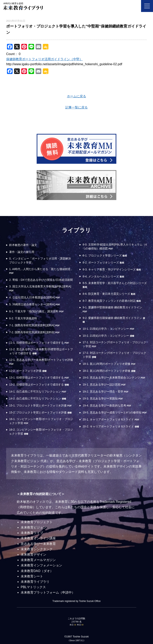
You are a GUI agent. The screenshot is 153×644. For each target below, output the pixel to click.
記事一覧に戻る (76, 107)
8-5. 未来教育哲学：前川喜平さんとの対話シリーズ (115, 285)
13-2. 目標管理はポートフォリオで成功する (39, 385)
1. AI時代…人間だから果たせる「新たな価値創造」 (41, 271)
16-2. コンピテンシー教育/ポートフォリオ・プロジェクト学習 (41, 432)
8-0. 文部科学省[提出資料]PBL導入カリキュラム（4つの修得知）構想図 (115, 247)
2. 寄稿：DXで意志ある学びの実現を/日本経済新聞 (41, 280)
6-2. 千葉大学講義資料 (23, 318)
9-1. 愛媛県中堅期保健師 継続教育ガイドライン (112, 309)
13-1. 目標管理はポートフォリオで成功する (39, 378)
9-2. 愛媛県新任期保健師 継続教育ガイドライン (114, 320)
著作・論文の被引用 (22, 252)
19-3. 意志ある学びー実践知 (103, 398)
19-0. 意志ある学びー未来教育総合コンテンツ (114, 378)
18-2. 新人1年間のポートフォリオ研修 (109, 371)
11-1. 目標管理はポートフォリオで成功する (39, 343)
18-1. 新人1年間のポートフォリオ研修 (109, 364)
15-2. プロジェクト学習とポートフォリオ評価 (40, 412)
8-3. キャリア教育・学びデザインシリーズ (112, 269)
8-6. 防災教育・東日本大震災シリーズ (109, 294)
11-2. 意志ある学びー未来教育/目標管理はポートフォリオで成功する (41, 351)
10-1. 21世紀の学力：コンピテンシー (109, 329)
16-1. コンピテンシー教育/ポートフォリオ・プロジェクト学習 (41, 421)
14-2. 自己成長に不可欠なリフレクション (38, 398)
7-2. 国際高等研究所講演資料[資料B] (34, 332)
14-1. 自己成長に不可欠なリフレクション (38, 392)
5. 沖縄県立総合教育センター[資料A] (35, 304)
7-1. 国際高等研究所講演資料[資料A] (34, 325)
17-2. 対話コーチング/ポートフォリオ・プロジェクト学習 (115, 355)
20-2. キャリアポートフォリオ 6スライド (111, 426)
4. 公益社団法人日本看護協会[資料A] (35, 297)
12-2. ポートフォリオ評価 (28, 371)
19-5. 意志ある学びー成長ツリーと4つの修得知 (115, 412)
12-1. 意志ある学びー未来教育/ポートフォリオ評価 (41, 362)
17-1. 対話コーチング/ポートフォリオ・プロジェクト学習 (115, 344)
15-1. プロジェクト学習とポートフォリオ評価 (40, 405)
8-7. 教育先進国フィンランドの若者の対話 (112, 301)
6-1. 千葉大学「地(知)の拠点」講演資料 (36, 311)
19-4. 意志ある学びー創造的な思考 (107, 405)
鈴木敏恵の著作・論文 (23, 245)
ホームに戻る (76, 96)
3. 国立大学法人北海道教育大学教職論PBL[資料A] (40, 288)
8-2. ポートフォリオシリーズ (103, 262)
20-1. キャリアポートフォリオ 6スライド (111, 419)
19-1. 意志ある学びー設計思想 (104, 385)
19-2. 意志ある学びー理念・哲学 (106, 392)
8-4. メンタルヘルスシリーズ (103, 276)
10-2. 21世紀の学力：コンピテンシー (108, 336)
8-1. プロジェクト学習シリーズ (105, 255)
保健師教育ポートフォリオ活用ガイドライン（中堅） (44, 59)
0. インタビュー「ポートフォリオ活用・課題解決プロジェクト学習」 (40, 260)
